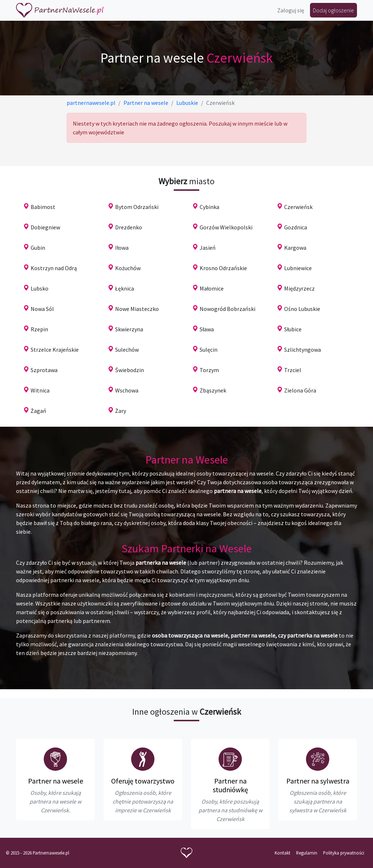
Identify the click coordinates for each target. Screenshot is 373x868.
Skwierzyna (129, 329)
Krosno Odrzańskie (223, 268)
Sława (207, 329)
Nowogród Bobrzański (227, 309)
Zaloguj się (291, 10)
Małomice (212, 288)
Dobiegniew (45, 227)
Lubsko (40, 288)
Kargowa (295, 248)
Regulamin (307, 853)
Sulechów (127, 350)
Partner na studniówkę (230, 785)
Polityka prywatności (344, 853)
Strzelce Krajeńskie (55, 350)
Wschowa (127, 390)
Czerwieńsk (298, 207)
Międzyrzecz (299, 288)
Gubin (38, 248)
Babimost (43, 207)
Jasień (208, 248)
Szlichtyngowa (303, 350)
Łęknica (125, 288)
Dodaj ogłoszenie (333, 10)
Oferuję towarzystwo (143, 781)
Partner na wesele (56, 781)
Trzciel (293, 370)
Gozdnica (296, 227)
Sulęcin (209, 350)
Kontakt (282, 853)
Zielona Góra (300, 390)
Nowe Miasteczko (137, 309)
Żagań (38, 411)
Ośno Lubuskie (302, 309)
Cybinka (209, 207)
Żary (121, 411)
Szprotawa (44, 370)
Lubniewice (298, 268)
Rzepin (39, 329)
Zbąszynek (213, 390)
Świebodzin (129, 370)
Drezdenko (129, 227)
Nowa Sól (42, 309)
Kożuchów (128, 268)
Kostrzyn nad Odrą (54, 268)
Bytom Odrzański (137, 207)
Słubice (293, 329)
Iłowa (122, 248)
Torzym (209, 370)
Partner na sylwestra (318, 781)
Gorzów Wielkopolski (226, 227)
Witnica (40, 390)
